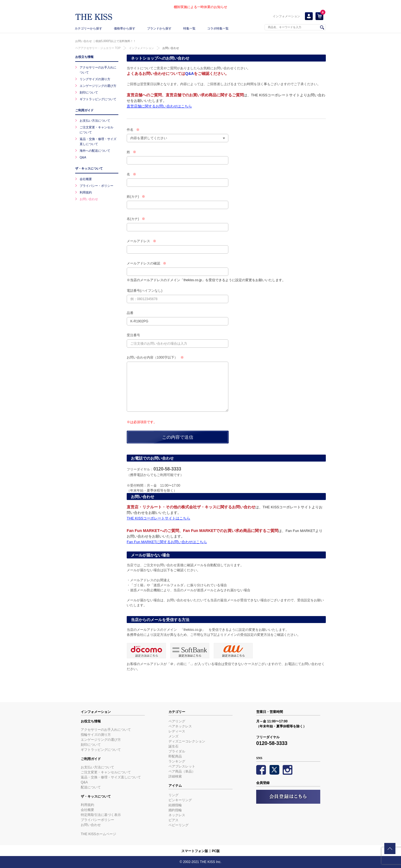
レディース (177, 731)
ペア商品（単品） (182, 771)
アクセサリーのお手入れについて (106, 730)
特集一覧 (189, 28)
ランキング (177, 761)
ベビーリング (179, 825)
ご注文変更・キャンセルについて (106, 772)
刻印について (89, 92)
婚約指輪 (175, 810)
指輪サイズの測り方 (96, 735)
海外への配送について (95, 151)
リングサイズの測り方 (95, 79)
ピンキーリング (180, 800)
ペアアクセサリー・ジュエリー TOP (98, 48)
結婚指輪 (175, 805)
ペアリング (177, 721)
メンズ (173, 736)
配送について (91, 787)
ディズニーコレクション (187, 741)
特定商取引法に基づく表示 (101, 815)
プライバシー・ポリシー (96, 186)
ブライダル (177, 751)
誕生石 (173, 746)
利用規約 (86, 192)
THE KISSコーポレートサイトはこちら (158, 518)
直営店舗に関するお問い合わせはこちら (159, 106)
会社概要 (86, 179)
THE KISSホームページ (98, 834)
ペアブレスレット (182, 766)
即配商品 (175, 756)
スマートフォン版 (195, 851)
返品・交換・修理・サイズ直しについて (111, 777)
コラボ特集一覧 (218, 28)
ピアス (173, 820)
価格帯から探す (125, 28)
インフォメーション (286, 16)
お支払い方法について (95, 121)
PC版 (216, 851)
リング (173, 795)
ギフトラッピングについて (98, 99)
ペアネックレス (180, 726)
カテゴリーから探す (88, 28)
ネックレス (177, 815)
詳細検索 (175, 776)
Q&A (190, 73)
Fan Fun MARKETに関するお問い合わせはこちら (167, 542)
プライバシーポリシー (97, 820)
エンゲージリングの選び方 (98, 86)
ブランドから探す (159, 28)
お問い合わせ (171, 48)
